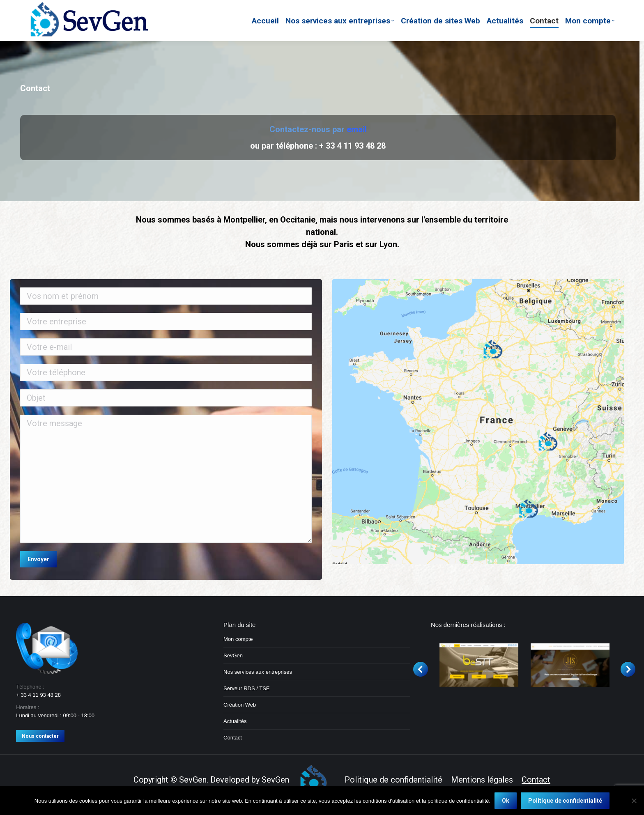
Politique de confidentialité (565, 801)
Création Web (240, 705)
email (357, 129)
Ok (506, 801)
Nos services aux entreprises (258, 672)
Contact (233, 738)
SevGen (233, 655)
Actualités (235, 721)
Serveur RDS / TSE (246, 688)
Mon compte (238, 639)
